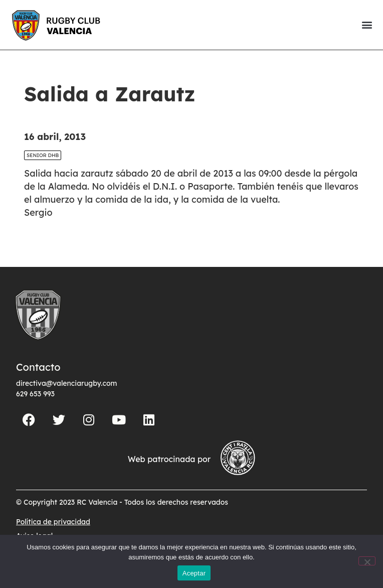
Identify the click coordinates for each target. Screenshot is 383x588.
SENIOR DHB (43, 172)
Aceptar (194, 573)
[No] (367, 561)
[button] (367, 25)
